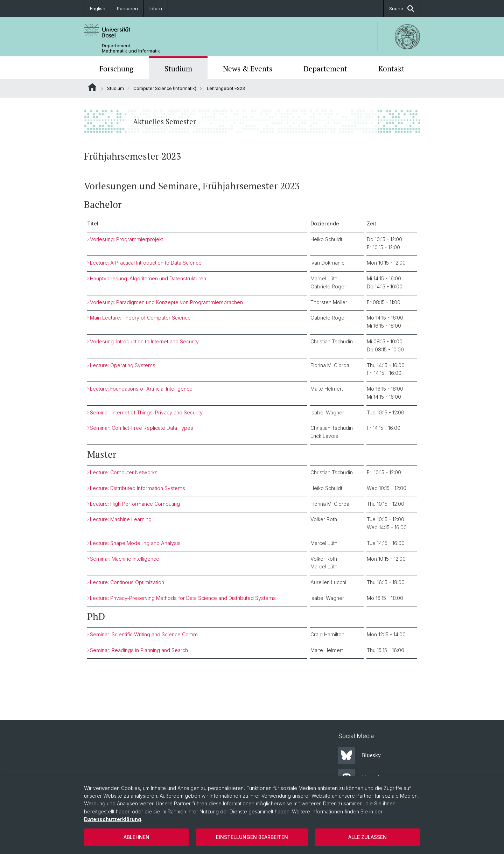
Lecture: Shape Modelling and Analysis (135, 543)
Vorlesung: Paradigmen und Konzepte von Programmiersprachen (166, 302)
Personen (127, 8)
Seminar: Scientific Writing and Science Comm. (144, 634)
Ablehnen (136, 837)
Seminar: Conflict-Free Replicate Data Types (142, 428)
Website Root (92, 87)
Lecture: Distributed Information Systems (138, 488)
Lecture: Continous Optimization (127, 583)
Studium (178, 69)
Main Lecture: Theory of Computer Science (140, 318)
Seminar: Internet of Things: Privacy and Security (146, 412)
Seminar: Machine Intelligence (125, 559)
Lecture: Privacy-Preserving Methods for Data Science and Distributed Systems (183, 598)
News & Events (248, 69)
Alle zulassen (367, 837)
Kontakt (391, 69)
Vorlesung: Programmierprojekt (127, 239)
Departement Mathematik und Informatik (131, 48)
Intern (156, 8)
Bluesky (359, 755)
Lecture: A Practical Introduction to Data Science (146, 263)
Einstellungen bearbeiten (252, 837)
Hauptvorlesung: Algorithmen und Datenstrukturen (148, 279)
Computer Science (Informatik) (165, 88)
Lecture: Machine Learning (121, 520)
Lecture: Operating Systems (123, 365)
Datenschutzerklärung (113, 819)
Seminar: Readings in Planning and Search (139, 650)
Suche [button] (402, 9)
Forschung (116, 69)
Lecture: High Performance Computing (135, 504)
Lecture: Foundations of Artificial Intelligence (141, 389)
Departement (325, 69)
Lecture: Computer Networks (124, 473)
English (98, 8)
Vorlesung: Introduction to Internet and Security (144, 342)
